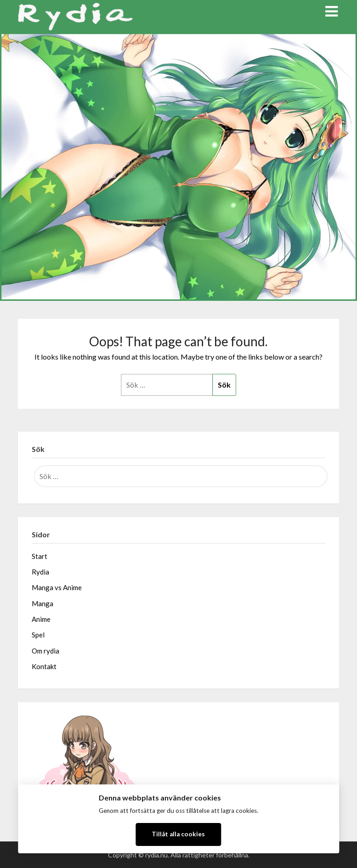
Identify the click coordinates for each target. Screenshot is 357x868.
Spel (38, 635)
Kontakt (44, 666)
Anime (41, 619)
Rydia (40, 572)
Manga (42, 603)
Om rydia (45, 651)
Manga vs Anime (57, 587)
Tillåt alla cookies (178, 834)
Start (40, 556)
